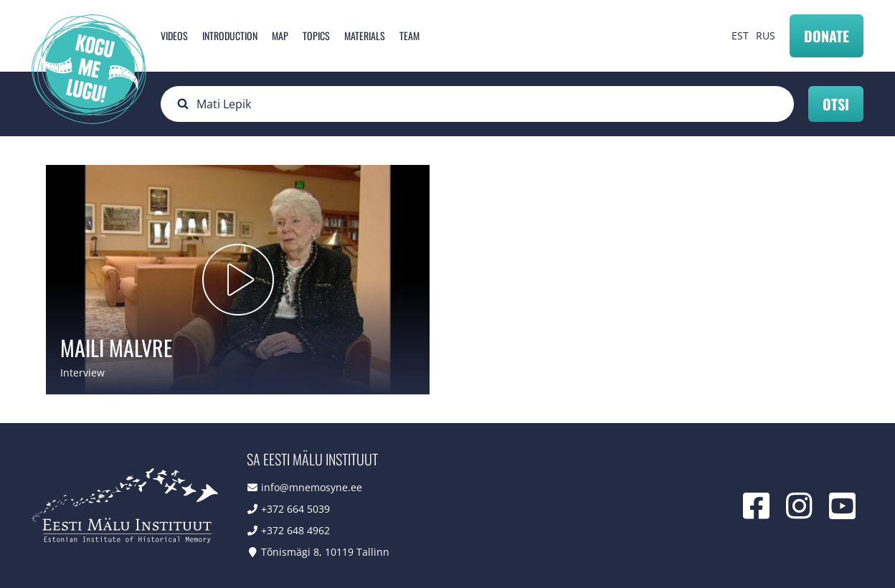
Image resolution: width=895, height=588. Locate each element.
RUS (766, 35)
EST (740, 35)
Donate (827, 36)
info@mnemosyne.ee (312, 487)
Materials (365, 35)
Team (409, 35)
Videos (174, 35)
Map (280, 35)
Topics (316, 35)
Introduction (230, 35)
